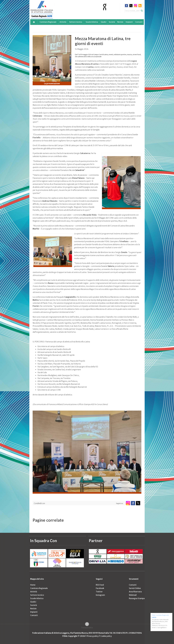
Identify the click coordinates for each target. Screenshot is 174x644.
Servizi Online (135, 588)
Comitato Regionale (48, 22)
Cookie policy (106, 636)
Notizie (120, 22)
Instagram (100, 595)
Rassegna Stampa (137, 598)
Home (33, 585)
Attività (63, 22)
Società (112, 22)
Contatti (139, 22)
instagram (136, 6)
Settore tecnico (76, 22)
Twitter (99, 592)
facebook (126, 6)
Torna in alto (87, 628)
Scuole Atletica (92, 22)
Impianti (129, 22)
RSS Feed (100, 585)
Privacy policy (93, 636)
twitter (131, 6)
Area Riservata (135, 592)
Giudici (104, 22)
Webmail (133, 595)
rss (140, 6)
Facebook (100, 588)
